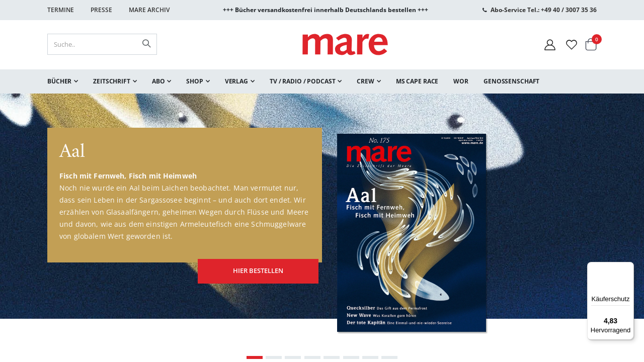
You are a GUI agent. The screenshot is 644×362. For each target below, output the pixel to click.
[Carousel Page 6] (351, 357)
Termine (61, 10)
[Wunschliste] (572, 44)
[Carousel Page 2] (274, 357)
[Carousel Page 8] (389, 357)
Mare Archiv (149, 10)
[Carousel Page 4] (312, 357)
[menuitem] (63, 81)
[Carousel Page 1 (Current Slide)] (255, 357)
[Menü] (628, 264)
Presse (101, 10)
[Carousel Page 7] (370, 357)
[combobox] (102, 44)
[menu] (322, 81)
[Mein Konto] (550, 44)
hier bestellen (250, 266)
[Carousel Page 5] (332, 357)
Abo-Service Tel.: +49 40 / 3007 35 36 (544, 10)
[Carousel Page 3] (293, 357)
